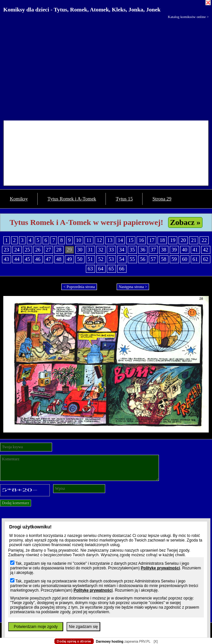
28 (59, 250)
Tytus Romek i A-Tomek (72, 199)
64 (101, 269)
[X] (156, 642)
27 (48, 250)
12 (99, 240)
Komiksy (19, 199)
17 (152, 240)
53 (111, 259)
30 (80, 250)
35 (132, 250)
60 (185, 259)
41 (195, 250)
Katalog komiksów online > (188, 17)
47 (48, 259)
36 (143, 250)
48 (59, 259)
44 (17, 259)
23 (7, 250)
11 (89, 240)
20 (183, 240)
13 (110, 240)
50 (80, 259)
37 (153, 250)
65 (111, 269)
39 (174, 250)
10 (79, 240)
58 (164, 259)
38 (164, 250)
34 (122, 250)
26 (38, 250)
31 (90, 250)
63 (90, 269)
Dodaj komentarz (16, 503)
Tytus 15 (124, 199)
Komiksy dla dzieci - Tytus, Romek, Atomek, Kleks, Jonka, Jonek (82, 10)
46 (38, 259)
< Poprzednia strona (79, 287)
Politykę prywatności (160, 568)
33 (111, 250)
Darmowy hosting (110, 642)
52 (101, 259)
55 (132, 259)
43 (7, 259)
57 (153, 259)
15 (131, 240)
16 (141, 240)
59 (174, 259)
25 (28, 250)
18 (162, 240)
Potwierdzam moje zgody (36, 627)
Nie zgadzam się (83, 627)
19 (173, 240)
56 (143, 259)
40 (185, 250)
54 (122, 259)
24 (17, 250)
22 (204, 240)
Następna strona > (133, 287)
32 (101, 250)
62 (206, 259)
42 (206, 250)
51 (90, 259)
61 (195, 259)
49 (69, 259)
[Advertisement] (106, 68)
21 (194, 240)
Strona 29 (162, 199)
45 (28, 259)
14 (120, 240)
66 (122, 269)
